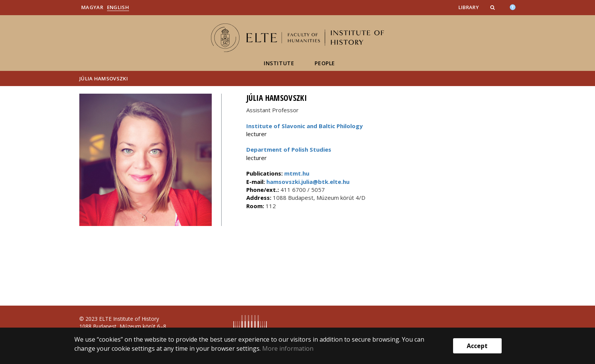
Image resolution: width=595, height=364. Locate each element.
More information (288, 348)
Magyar (92, 7)
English (118, 7)
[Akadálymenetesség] (513, 6)
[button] (493, 7)
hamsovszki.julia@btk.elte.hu (307, 182)
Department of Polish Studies (289, 149)
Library (469, 7)
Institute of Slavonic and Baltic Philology (305, 126)
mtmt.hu (297, 173)
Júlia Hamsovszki (104, 78)
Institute (279, 63)
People (325, 63)
